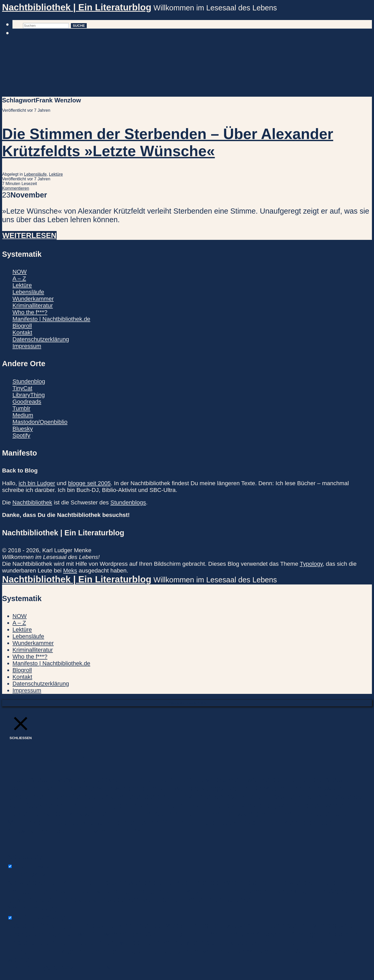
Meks (70, 571)
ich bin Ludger (37, 483)
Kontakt (22, 333)
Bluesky (23, 429)
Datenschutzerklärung (41, 339)
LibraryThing (29, 395)
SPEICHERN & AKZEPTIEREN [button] (59, 968)
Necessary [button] (25, 857)
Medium (23, 415)
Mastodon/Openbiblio (40, 422)
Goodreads (27, 402)
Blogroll (22, 326)
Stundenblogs (128, 502)
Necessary (32, 865)
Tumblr (21, 408)
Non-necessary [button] (32, 908)
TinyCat (22, 388)
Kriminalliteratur (33, 305)
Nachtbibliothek (32, 502)
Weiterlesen (29, 235)
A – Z (19, 278)
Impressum (27, 346)
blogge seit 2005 (89, 483)
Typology (311, 564)
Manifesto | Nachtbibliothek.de (51, 319)
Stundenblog (29, 381)
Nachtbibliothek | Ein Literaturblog (77, 7)
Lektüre (56, 174)
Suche (79, 26)
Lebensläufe (35, 174)
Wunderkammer (33, 299)
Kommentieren (16, 188)
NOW (20, 272)
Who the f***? (30, 312)
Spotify (21, 435)
